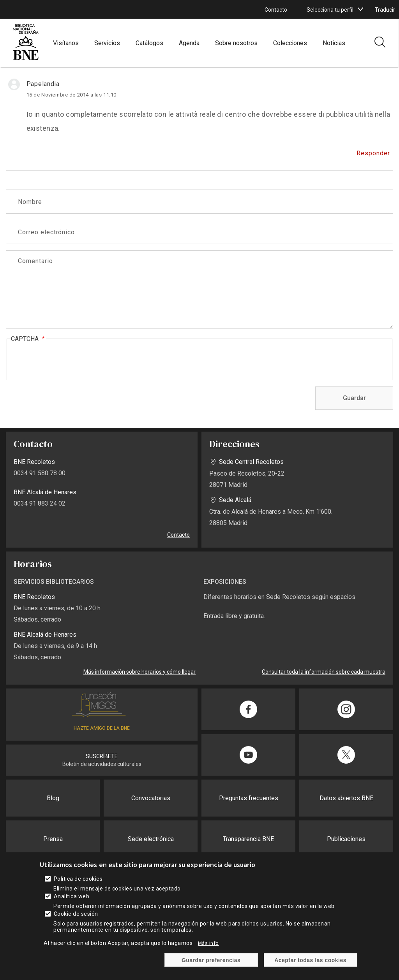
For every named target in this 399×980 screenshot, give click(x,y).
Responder (373, 153)
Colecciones (290, 43)
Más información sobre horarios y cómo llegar (139, 672)
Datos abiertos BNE (346, 798)
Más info (208, 943)
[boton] (360, 9)
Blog (53, 798)
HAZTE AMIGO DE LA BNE (102, 728)
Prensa (53, 839)
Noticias (334, 43)
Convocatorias (151, 798)
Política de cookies (78, 879)
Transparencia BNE (248, 839)
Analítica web (72, 896)
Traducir (385, 10)
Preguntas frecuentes (249, 798)
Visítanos (66, 43)
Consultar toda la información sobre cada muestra (324, 672)
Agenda (189, 43)
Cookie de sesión (76, 914)
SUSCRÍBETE (102, 756)
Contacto (276, 10)
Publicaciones (346, 839)
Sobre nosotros (236, 43)
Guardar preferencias (211, 960)
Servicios (107, 43)
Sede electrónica (151, 839)
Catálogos (149, 43)
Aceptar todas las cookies (310, 960)
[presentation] (70, 360)
